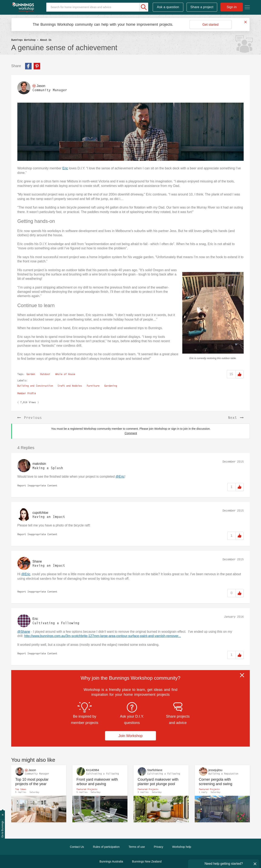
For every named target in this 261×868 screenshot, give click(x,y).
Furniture (93, 386)
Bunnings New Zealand (147, 861)
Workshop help (182, 847)
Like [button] (240, 374)
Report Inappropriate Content (37, 486)
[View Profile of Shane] (37, 561)
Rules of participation (106, 847)
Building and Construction (35, 386)
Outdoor (45, 374)
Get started (210, 25)
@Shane (24, 632)
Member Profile (27, 393)
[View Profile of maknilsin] (39, 464)
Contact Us (77, 847)
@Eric (120, 477)
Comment (131, 433)
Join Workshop (131, 736)
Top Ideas (21, 789)
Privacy (158, 847)
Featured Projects (87, 789)
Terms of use (137, 847)
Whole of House (65, 374)
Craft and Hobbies (70, 386)
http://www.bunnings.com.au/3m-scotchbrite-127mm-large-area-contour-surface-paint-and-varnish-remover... (103, 636)
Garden (31, 374)
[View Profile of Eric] (35, 619)
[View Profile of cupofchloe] (40, 512)
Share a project (202, 7)
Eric (65, 168)
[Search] (97, 7)
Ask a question (168, 7)
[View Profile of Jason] (41, 86)
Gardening (111, 386)
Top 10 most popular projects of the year (32, 782)
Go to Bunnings (2, 829)
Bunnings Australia (111, 861)
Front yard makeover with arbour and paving (97, 782)
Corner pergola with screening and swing (216, 782)
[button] (130, 132)
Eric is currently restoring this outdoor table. (213, 358)
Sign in (232, 7)
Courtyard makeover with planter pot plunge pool (158, 782)
